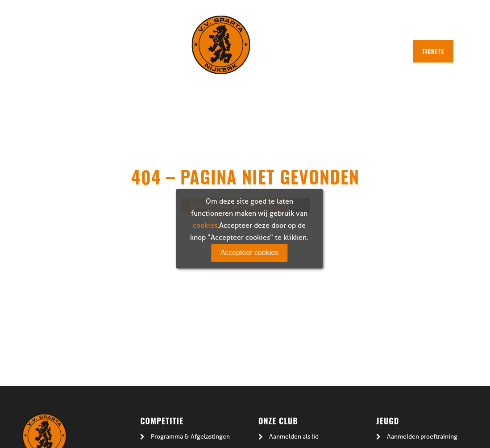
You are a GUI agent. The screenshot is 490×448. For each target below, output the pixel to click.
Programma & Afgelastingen (190, 437)
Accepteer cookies (250, 253)
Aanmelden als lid (294, 437)
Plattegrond (277, 28)
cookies (205, 226)
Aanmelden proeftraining (422, 437)
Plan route (325, 28)
